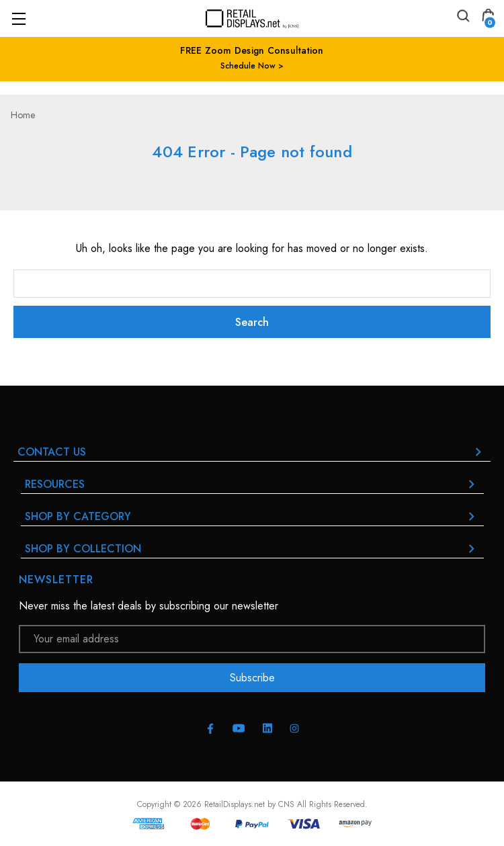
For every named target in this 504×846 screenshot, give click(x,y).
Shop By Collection (252, 549)
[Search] (462, 18)
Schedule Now (249, 66)
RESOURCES (252, 484)
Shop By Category (252, 516)
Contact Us (252, 452)
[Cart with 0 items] (488, 18)
